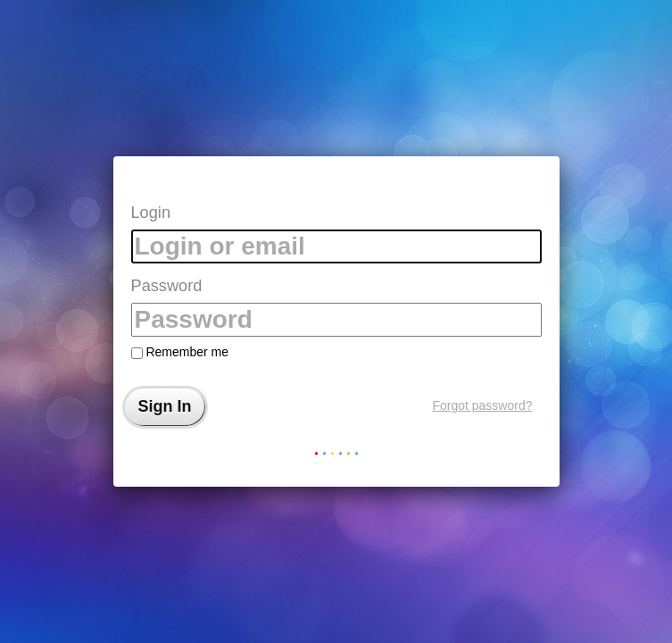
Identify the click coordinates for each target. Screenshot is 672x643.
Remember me (180, 352)
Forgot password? (482, 405)
